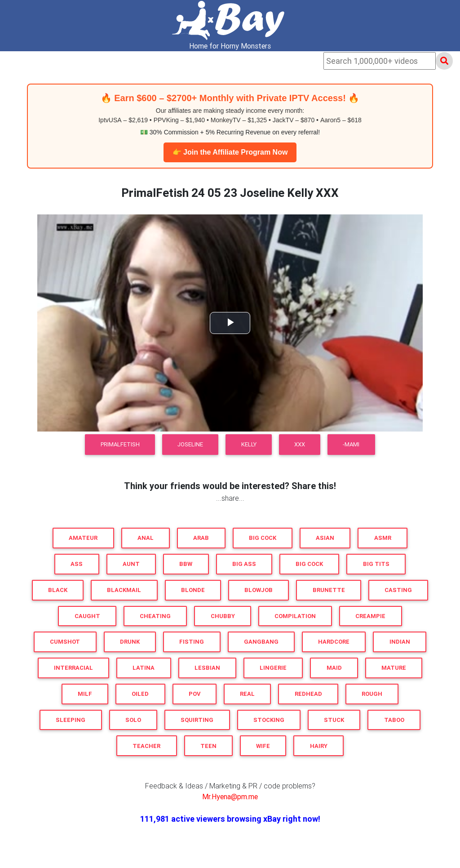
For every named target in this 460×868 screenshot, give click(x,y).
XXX (300, 444)
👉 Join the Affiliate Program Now (230, 152)
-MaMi (351, 444)
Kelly (249, 444)
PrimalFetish (120, 444)
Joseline (190, 444)
